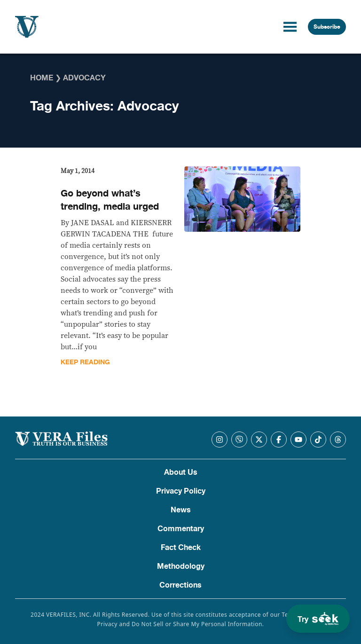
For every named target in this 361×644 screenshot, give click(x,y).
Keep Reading (85, 362)
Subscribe (327, 27)
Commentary (181, 529)
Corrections (180, 585)
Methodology (181, 566)
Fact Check (181, 548)
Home (42, 78)
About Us (181, 472)
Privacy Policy (181, 491)
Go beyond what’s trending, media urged (110, 200)
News (181, 510)
